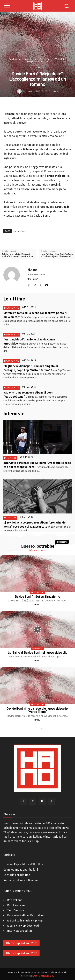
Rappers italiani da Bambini (21, 880)
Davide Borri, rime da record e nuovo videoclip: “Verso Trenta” (37, 710)
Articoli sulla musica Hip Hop (25, 921)
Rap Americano (17, 905)
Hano (29, 91)
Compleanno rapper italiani (21, 870)
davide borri (20, 231)
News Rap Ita (30, 59)
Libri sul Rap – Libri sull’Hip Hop (23, 864)
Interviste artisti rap (20, 931)
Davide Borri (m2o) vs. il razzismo (37, 597)
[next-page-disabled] (41, 728)
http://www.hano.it (36, 275)
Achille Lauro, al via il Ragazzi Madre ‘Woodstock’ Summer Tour (17, 256)
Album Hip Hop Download (23, 926)
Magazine (37, 648)
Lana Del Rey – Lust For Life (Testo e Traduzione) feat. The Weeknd (57, 256)
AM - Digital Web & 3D (44, 976)
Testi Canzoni (16, 910)
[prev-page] (33, 728)
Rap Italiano (15, 59)
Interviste (10, 458)
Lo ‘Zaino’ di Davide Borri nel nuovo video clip (38, 653)
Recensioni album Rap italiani (26, 915)
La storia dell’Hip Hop (17, 875)
